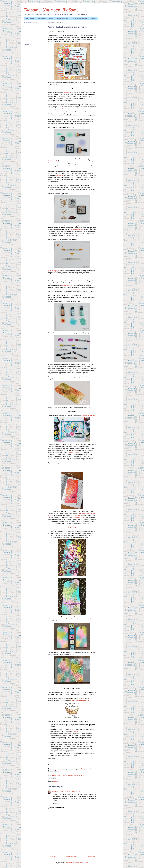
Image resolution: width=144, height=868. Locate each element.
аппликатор (60, 175)
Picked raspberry (76, 515)
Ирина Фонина (68, 92)
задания (56, 781)
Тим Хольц (65, 109)
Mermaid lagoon (85, 619)
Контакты (94, 18)
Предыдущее (91, 856)
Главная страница (30, 18)
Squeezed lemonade (84, 513)
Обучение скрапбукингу (63, 18)
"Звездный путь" (86, 769)
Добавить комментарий (56, 808)
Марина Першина (89, 415)
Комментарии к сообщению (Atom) (77, 863)
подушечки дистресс (76, 453)
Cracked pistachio (53, 161)
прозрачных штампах (76, 229)
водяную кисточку (67, 285)
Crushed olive (75, 619)
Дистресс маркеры (53, 271)
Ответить (55, 803)
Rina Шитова (72, 527)
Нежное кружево (79, 517)
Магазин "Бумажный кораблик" (80, 18)
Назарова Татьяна (58, 791)
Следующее (53, 856)
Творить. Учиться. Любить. (52, 10)
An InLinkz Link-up (54, 763)
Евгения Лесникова (72, 471)
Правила (51, 18)
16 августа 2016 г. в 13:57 (73, 791)
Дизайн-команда (42, 18)
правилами (75, 731)
